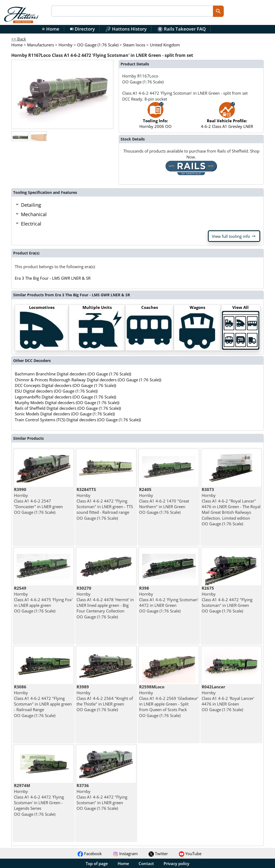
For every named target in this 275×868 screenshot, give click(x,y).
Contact (146, 863)
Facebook (90, 854)
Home (50, 29)
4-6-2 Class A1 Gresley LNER (227, 118)
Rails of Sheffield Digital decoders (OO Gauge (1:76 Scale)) (68, 408)
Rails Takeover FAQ (182, 29)
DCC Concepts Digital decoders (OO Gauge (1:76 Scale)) (65, 385)
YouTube (190, 854)
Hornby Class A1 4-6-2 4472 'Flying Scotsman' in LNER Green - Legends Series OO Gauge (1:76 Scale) (39, 800)
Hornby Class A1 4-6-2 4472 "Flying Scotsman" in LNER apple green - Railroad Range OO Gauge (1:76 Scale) (43, 701)
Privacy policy (176, 863)
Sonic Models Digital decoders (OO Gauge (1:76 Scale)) (65, 414)
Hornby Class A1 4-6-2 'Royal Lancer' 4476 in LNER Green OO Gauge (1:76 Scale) (228, 698)
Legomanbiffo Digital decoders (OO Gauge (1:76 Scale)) (65, 397)
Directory (82, 29)
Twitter (158, 854)
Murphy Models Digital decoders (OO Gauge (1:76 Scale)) (67, 402)
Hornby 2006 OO (155, 118)
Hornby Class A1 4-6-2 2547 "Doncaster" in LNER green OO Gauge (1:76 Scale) (38, 501)
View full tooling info (234, 236)
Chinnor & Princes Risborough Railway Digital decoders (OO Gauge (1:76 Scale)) (88, 380)
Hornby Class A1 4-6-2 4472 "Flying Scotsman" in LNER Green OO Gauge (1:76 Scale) (227, 599)
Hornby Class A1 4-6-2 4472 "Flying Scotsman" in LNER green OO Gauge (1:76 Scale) (102, 797)
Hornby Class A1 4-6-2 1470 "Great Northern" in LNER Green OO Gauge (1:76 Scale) (164, 501)
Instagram (125, 854)
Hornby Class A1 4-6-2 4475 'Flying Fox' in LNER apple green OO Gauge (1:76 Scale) (43, 599)
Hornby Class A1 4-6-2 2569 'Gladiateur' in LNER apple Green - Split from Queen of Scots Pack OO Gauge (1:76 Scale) (169, 701)
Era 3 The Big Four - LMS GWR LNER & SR (53, 278)
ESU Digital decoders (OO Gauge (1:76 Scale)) (56, 391)
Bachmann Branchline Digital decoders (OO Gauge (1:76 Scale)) (73, 374)
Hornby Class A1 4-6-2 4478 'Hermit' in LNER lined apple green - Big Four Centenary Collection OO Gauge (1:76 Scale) (105, 602)
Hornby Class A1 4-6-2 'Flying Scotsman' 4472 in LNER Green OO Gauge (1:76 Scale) (169, 599)
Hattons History (126, 29)
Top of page (97, 863)
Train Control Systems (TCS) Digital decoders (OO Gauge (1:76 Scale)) (78, 420)
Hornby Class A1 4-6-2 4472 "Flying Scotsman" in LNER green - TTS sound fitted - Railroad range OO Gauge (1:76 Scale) (105, 504)
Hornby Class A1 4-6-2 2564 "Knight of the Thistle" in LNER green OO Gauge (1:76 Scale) (105, 698)
